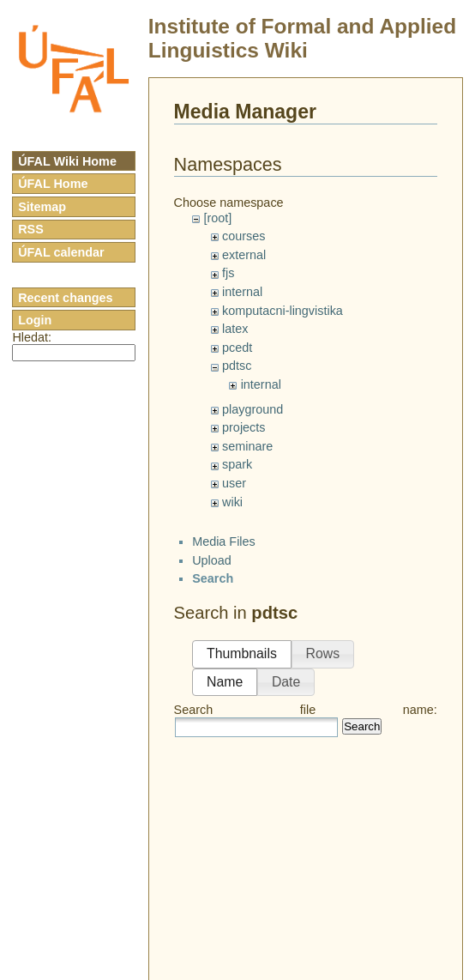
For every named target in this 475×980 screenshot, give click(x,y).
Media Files (224, 541)
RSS (31, 229)
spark (237, 464)
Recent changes (65, 298)
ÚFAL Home (53, 184)
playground (253, 409)
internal (242, 292)
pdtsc (237, 366)
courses (244, 236)
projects (244, 427)
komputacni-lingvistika (283, 311)
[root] (217, 218)
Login (35, 320)
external (244, 255)
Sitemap (42, 207)
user (234, 483)
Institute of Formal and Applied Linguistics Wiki (302, 38)
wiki (232, 502)
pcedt (237, 348)
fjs (228, 273)
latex (235, 329)
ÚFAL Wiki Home (67, 161)
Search (362, 726)
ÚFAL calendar (61, 252)
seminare (247, 446)
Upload (212, 560)
